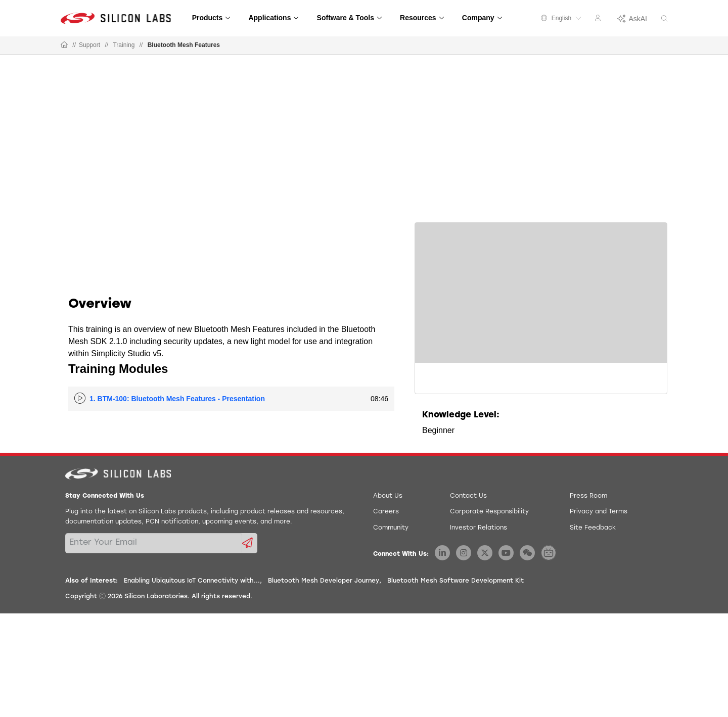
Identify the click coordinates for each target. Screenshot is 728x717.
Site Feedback (593, 528)
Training (124, 45)
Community (391, 528)
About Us (388, 496)
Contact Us (468, 496)
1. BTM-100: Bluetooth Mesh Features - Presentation (177, 399)
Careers (386, 512)
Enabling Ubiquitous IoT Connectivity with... (192, 581)
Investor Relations (479, 528)
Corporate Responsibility (489, 512)
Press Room (588, 496)
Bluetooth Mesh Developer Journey (324, 581)
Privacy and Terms (599, 512)
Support (89, 45)
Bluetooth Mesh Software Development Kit (456, 581)
